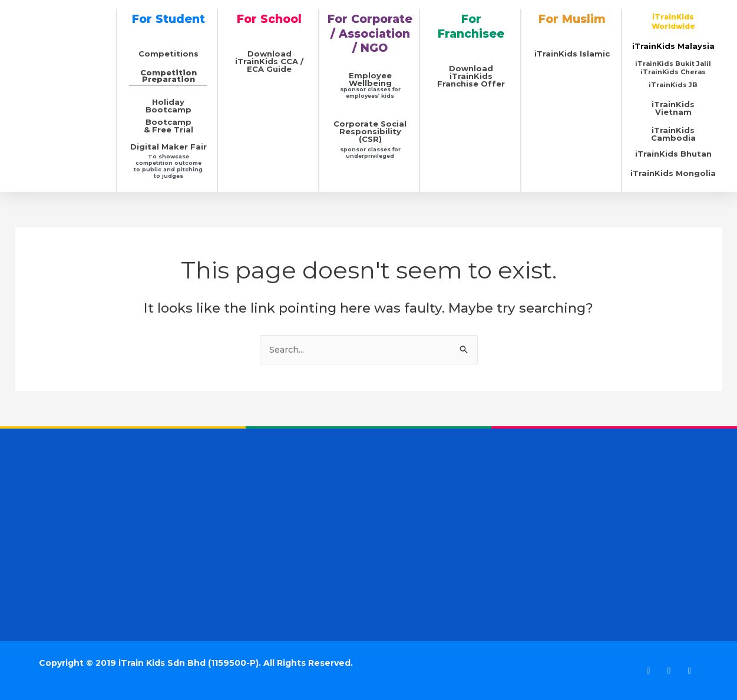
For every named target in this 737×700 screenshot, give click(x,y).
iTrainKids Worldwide (673, 21)
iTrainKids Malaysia (673, 46)
